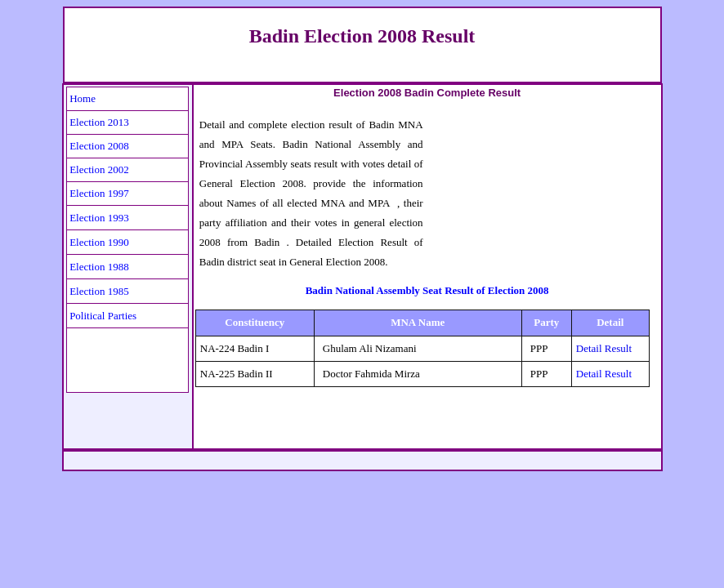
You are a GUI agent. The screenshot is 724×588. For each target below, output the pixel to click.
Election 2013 (99, 122)
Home (83, 98)
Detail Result (604, 348)
